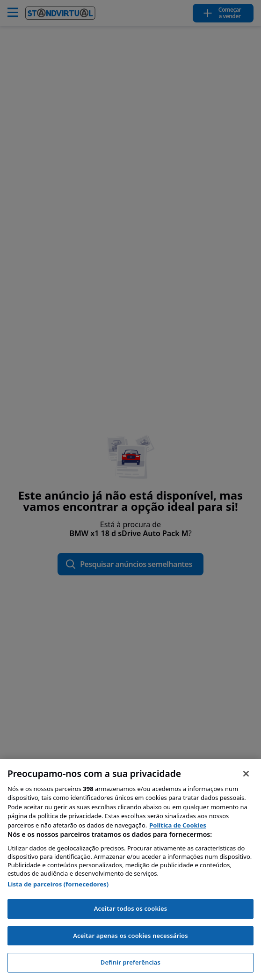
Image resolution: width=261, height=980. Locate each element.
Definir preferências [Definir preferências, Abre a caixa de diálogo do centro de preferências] (130, 962)
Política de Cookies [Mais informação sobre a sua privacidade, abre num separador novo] (178, 825)
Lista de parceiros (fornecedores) (58, 884)
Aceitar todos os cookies (131, 908)
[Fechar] (246, 774)
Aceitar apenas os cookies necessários (130, 936)
